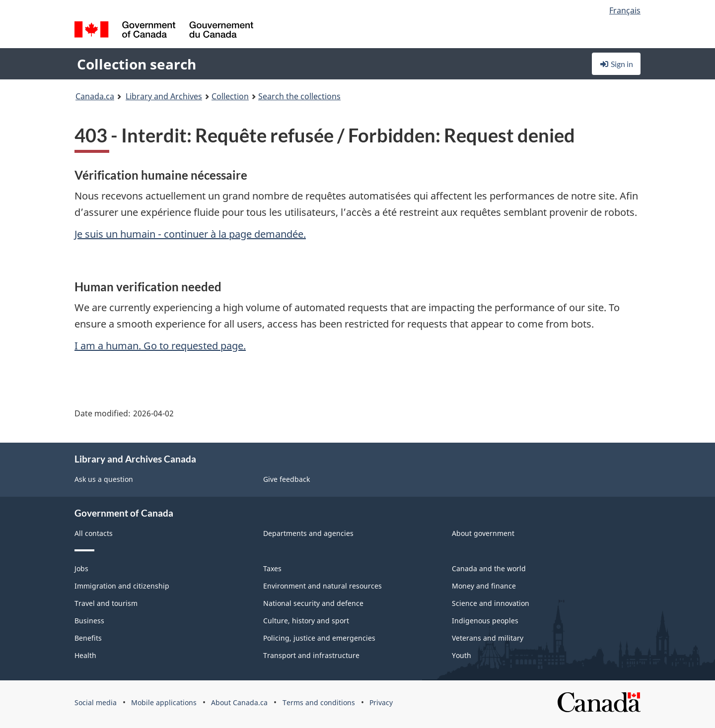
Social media (96, 702)
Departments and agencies (308, 533)
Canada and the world (489, 568)
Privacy (381, 702)
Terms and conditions (319, 702)
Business (89, 621)
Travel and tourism (106, 603)
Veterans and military (488, 638)
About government (483, 533)
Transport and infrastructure (311, 655)
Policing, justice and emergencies (319, 638)
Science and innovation (491, 603)
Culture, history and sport (306, 621)
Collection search (137, 64)
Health (85, 655)
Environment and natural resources (322, 586)
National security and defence (313, 603)
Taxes (272, 568)
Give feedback (286, 479)
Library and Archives (164, 96)
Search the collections (299, 96)
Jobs (81, 568)
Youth (462, 655)
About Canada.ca (239, 702)
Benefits (88, 638)
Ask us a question (104, 479)
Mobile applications (164, 702)
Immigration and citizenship (122, 586)
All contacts (94, 533)
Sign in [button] (616, 64)
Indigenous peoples (485, 621)
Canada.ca (95, 96)
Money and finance (484, 586)
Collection (230, 96)
